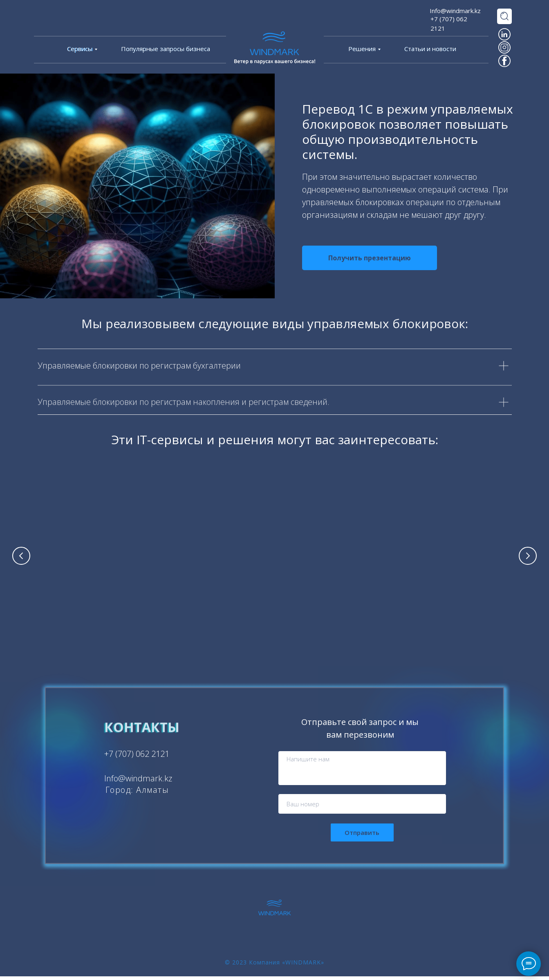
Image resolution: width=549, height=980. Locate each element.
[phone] (362, 808)
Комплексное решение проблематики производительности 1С (91, 596)
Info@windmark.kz (455, 11)
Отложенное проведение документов (336, 592)
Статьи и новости (430, 49)
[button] (370, 258)
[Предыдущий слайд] (21, 557)
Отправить (362, 836)
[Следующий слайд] (528, 557)
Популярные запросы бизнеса (166, 49)
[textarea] (362, 772)
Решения (362, 49)
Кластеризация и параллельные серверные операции (458, 596)
